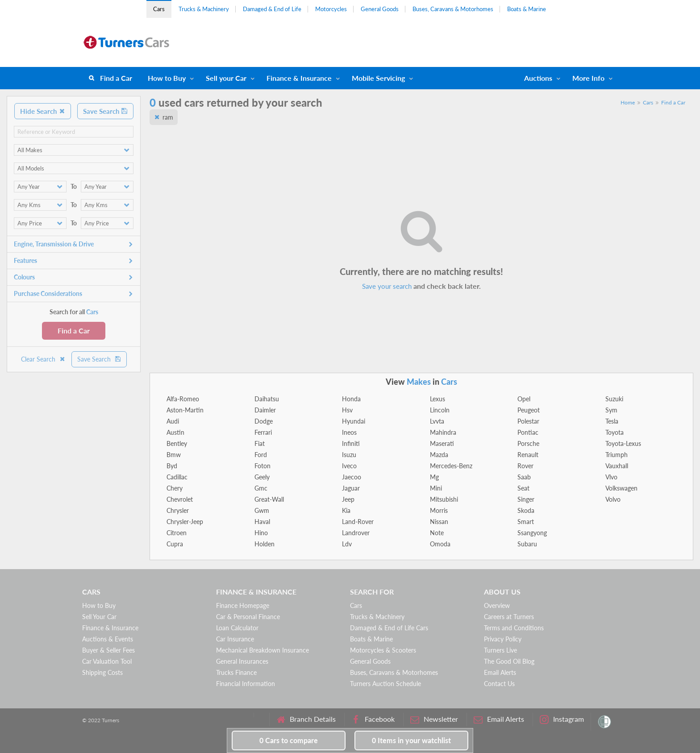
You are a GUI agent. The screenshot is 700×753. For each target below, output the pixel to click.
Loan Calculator (237, 628)
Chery (175, 488)
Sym (611, 410)
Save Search (105, 111)
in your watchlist (411, 740)
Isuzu (349, 455)
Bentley (177, 443)
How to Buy (167, 78)
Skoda (526, 510)
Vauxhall (617, 466)
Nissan (439, 522)
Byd (172, 466)
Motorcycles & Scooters (383, 650)
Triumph (617, 455)
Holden (265, 544)
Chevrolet (180, 499)
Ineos (349, 432)
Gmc (261, 488)
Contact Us (499, 684)
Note (437, 533)
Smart (526, 522)
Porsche (528, 443)
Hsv (347, 410)
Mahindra (443, 432)
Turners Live (500, 650)
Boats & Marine (527, 9)
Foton (262, 466)
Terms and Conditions (514, 628)
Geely (262, 477)
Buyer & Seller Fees (108, 650)
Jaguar (351, 488)
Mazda (439, 455)
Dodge (264, 421)
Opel (524, 399)
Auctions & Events (108, 639)
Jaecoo (352, 477)
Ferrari (263, 432)
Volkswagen (621, 488)
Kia (346, 510)
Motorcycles (331, 9)
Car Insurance (235, 639)
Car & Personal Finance (248, 617)
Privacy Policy (503, 639)
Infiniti (351, 443)
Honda (351, 399)
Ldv (347, 544)
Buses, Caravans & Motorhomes (453, 9)
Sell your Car (226, 78)
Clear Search (43, 359)
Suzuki (614, 399)
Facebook (373, 719)
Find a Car (116, 78)
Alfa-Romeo (183, 399)
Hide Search (43, 111)
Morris (439, 510)
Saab (524, 477)
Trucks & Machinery (204, 9)
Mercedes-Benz (451, 466)
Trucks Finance (236, 672)
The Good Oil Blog (509, 661)
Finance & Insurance (299, 78)
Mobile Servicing (378, 78)
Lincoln (440, 410)
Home (628, 102)
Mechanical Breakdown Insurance (262, 650)
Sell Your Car (99, 617)
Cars (159, 9)
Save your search (387, 286)
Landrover (356, 533)
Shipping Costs (102, 672)
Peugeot (529, 410)
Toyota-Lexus (623, 443)
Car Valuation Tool (107, 661)
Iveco (349, 466)
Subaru (527, 544)
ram (168, 117)
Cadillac (177, 477)
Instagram (562, 719)
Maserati (442, 443)
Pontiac (528, 432)
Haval (262, 522)
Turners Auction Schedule (385, 684)
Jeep (348, 499)
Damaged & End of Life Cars (389, 628)
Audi (173, 421)
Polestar (528, 421)
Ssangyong (532, 533)
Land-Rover (358, 522)
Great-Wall (269, 499)
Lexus (437, 399)
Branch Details (306, 719)
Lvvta (437, 421)
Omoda (440, 544)
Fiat (260, 443)
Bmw (174, 455)
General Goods (380, 9)
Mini (436, 488)
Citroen (177, 533)
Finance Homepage (243, 605)
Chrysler (178, 510)
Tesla (612, 421)
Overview (497, 605)
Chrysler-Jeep (185, 522)
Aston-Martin (185, 410)
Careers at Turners (509, 617)
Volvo (613, 499)
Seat (523, 488)
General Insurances (242, 661)
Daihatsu (267, 399)
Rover (525, 466)
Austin (175, 432)
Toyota (615, 432)
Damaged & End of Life (272, 9)
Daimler (265, 410)
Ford (261, 455)
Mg (434, 477)
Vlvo (611, 477)
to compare (289, 740)
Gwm (262, 510)
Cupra (175, 544)
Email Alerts (500, 672)
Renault (528, 455)
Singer (526, 499)
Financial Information (246, 684)
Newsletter (434, 719)
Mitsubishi (444, 499)
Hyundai (354, 421)
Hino (261, 533)
